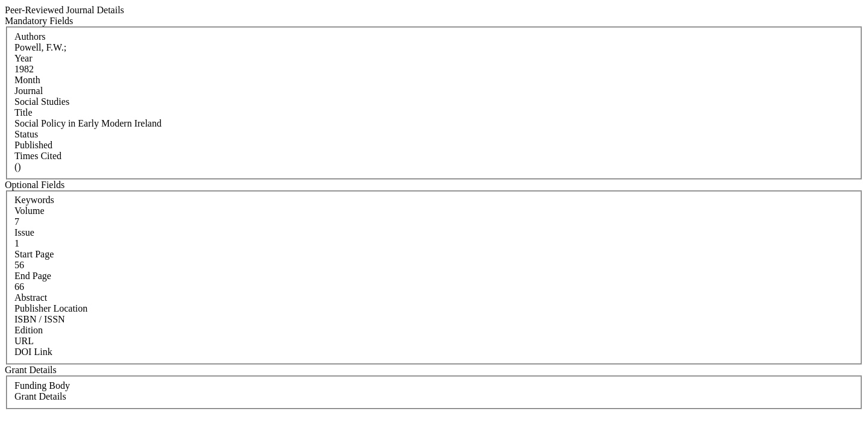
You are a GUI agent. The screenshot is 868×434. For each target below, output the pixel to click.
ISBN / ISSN (40, 319)
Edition (29, 330)
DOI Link (33, 352)
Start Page (34, 254)
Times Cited (38, 156)
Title (24, 112)
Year (23, 58)
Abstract (31, 297)
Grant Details (40, 396)
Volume (29, 211)
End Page (33, 276)
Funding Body (42, 385)
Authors (30, 36)
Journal (29, 91)
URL (24, 341)
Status (26, 134)
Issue (24, 232)
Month (27, 80)
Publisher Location (51, 308)
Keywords (34, 200)
